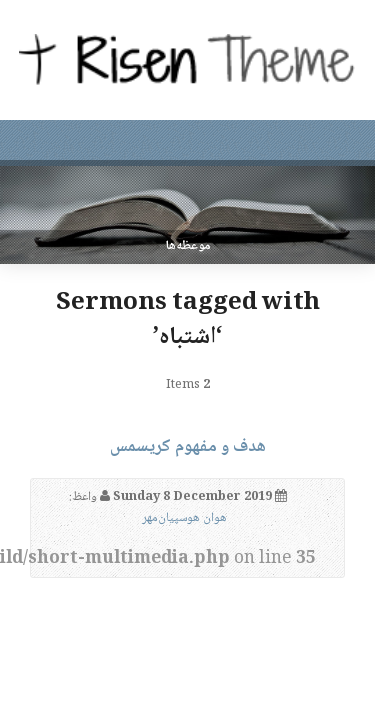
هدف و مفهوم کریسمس (188, 447)
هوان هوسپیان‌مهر (184, 518)
